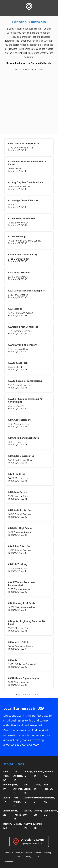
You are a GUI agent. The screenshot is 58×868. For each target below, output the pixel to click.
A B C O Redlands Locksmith (23, 438)
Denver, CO (38, 813)
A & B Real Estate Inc (19, 546)
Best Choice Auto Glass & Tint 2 (25, 143)
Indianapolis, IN (8, 813)
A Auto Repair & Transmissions (25, 381)
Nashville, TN (28, 826)
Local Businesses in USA (24, 708)
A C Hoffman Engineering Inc (24, 678)
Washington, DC (49, 813)
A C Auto (13, 660)
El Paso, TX (18, 826)
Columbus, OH (38, 800)
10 (41, 694)
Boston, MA (8, 826)
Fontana (39, 69)
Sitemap (48, 853)
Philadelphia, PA (8, 787)
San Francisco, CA (18, 815)
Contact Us (38, 855)
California (28, 69)
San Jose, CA (48, 787)
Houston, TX (38, 774)
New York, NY (6, 776)
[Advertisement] (29, 103)
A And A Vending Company (23, 345)
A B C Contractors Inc (20, 420)
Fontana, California (29, 22)
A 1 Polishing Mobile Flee (22, 218)
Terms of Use (19, 855)
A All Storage (15, 309)
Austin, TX (7, 800)
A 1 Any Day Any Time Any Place (26, 182)
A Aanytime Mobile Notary (23, 255)
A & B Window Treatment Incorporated (22, 584)
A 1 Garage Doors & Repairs (23, 200)
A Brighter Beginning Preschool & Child (26, 623)
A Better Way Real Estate (22, 603)
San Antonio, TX (18, 789)
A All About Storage (19, 273)
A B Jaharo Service (18, 492)
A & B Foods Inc (17, 474)
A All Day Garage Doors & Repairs (26, 291)
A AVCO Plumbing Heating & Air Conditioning (25, 400)
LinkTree (9, 862)
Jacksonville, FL (28, 800)
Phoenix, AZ (49, 774)
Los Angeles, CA (18, 776)
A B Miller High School (20, 528)
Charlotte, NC (49, 800)
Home (18, 69)
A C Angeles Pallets (19, 642)
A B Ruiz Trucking (18, 564)
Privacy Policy (28, 855)
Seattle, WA (28, 813)
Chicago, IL (28, 774)
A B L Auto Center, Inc (20, 510)
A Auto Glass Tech (18, 363)
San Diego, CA (27, 789)
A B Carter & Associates (21, 456)
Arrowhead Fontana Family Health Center (27, 163)
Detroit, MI (38, 826)
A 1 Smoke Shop (17, 236)
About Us (9, 853)
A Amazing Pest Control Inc (23, 327)
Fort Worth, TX (17, 802)
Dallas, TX (37, 787)
